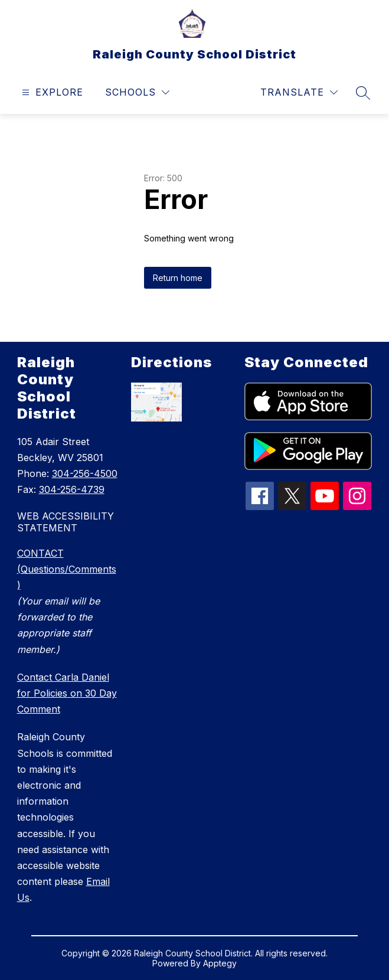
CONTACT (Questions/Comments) (67, 569)
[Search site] (363, 93)
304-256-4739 (72, 489)
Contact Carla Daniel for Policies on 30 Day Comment (67, 693)
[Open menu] (51, 92)
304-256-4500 (85, 473)
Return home (178, 278)
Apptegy (220, 963)
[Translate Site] (299, 92)
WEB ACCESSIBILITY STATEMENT (66, 522)
